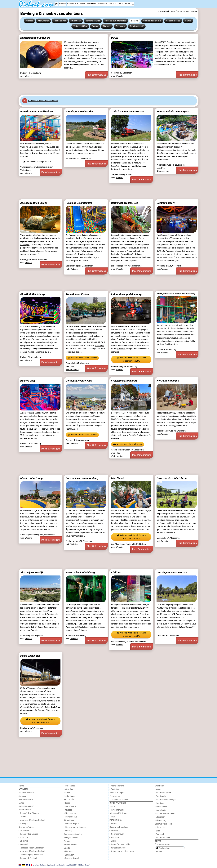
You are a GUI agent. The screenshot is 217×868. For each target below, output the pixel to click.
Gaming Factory (166, 203)
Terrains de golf (137, 26)
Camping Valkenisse (29, 147)
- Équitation (69, 855)
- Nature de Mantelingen (166, 800)
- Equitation (114, 789)
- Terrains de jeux (72, 824)
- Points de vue (71, 817)
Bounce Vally (28, 381)
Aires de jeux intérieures (115, 21)
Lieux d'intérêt (70, 806)
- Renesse (114, 831)
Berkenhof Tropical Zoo (125, 203)
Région (121, 4)
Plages (82, 4)
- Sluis (158, 831)
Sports (95, 26)
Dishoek (62, 4)
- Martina (22, 817)
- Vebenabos (70, 786)
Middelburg (31, 336)
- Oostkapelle (161, 796)
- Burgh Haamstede (118, 848)
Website (29, 76)
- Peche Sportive (117, 786)
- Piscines (68, 851)
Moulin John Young (32, 478)
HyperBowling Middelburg (35, 38)
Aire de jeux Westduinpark (172, 573)
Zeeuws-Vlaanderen (164, 824)
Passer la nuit (73, 4)
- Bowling (68, 831)
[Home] (56, 4)
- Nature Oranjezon (163, 793)
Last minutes (70, 796)
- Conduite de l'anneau (119, 800)
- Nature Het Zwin (163, 838)
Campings (23, 824)
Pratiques (113, 4)
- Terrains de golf (71, 858)
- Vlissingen (160, 817)
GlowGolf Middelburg (33, 294)
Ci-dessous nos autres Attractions (43, 101)
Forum (112, 817)
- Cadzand (159, 834)
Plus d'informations (96, 75)
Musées (29, 21)
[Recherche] (133, 4)
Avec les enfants (26, 800)
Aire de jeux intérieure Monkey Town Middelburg (176, 294)
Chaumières (24, 831)
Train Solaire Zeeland (78, 294)
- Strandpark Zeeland (28, 858)
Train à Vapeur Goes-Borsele (128, 112)
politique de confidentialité (56, 865)
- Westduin (69, 789)
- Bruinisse (114, 837)
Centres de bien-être (152, 21)
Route (112, 806)
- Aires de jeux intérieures (75, 827)
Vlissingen (25, 245)
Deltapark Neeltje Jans (79, 381)
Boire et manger (117, 793)
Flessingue (171, 42)
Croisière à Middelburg (124, 381)
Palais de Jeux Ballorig (79, 203)
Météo (128, 4)
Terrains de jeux (93, 21)
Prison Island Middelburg (80, 573)
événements (35, 701)
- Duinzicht (23, 837)
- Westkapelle (161, 807)
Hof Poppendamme (168, 381)
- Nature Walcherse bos (165, 814)
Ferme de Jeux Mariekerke (172, 478)
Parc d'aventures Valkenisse (37, 112)
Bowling (135, 21)
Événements (102, 4)
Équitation (120, 26)
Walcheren (160, 786)
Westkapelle (53, 614)
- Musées (68, 810)
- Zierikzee (114, 841)
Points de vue (60, 21)
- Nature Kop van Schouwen (122, 851)
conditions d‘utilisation (40, 865)
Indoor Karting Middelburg (126, 294)
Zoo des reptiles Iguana (34, 203)
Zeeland (122, 349)
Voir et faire (91, 4)
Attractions (76, 21)
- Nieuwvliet (160, 827)
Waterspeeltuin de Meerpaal (173, 112)
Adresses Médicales (118, 813)
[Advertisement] (102, 87)
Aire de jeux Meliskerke (79, 112)
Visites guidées (80, 26)
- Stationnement (116, 810)
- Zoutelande (161, 810)
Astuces (22, 796)
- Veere (158, 789)
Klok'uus (116, 573)
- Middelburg (161, 820)
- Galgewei (23, 841)
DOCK (115, 38)
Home (21, 786)
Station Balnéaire (26, 793)
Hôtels (67, 793)
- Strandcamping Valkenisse (31, 855)
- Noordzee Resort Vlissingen (31, 848)
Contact (158, 852)
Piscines (107, 26)
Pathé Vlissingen (30, 656)
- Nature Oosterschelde (120, 844)
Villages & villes (173, 21)
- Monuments (70, 813)
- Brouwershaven (117, 834)
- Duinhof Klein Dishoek (29, 813)
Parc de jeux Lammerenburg (82, 478)
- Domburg (160, 803)
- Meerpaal (23, 844)
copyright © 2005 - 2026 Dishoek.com (77, 865)
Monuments (43, 21)
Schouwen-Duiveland (119, 827)
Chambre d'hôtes (26, 827)
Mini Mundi (118, 478)
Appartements (25, 810)
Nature (188, 21)
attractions (71, 342)
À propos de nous (163, 845)
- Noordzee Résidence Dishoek (32, 820)
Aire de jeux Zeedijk (32, 573)
